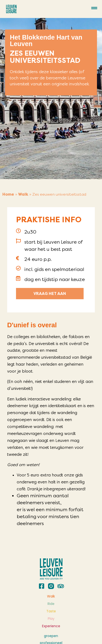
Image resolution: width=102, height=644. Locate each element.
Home (8, 194)
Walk (23, 194)
